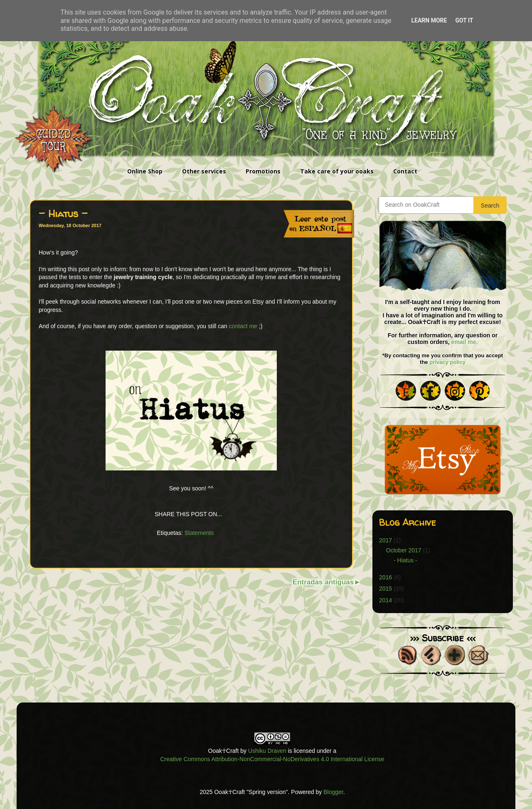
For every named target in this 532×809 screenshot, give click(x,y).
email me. (465, 342)
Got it (464, 20)
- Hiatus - (405, 560)
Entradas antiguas (323, 582)
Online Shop (145, 171)
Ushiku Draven (267, 751)
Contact (405, 171)
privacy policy (447, 362)
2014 (385, 600)
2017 (385, 540)
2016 (385, 577)
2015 (385, 589)
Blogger (333, 792)
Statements (199, 533)
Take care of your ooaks (337, 171)
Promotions (263, 171)
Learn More (429, 20)
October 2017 (404, 550)
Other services (204, 171)
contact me (243, 326)
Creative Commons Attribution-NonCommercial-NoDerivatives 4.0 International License (272, 759)
